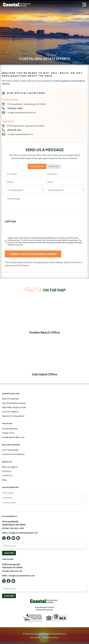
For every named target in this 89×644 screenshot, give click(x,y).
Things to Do (8, 433)
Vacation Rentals (10, 429)
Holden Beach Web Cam (13, 437)
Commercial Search (9, 503)
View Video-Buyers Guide (14, 407)
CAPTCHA (10, 221)
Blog (4, 480)
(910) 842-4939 (17, 528)
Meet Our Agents (10, 467)
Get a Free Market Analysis (14, 403)
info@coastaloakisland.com (21, 134)
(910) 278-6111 (16, 571)
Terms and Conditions (51, 637)
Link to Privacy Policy (14, 217)
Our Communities (10, 450)
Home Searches (8, 493)
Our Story (7, 471)
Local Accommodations (13, 454)
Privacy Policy (35, 637)
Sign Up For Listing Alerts (13, 416)
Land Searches (8, 498)
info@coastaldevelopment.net (22, 112)
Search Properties (10, 399)
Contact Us (7, 475)
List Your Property (10, 412)
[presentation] (26, 234)
